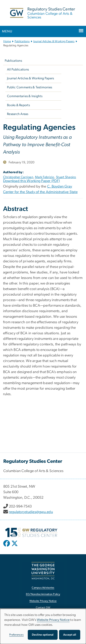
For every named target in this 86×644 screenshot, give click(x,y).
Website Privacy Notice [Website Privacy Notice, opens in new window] (43, 601)
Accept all (70, 635)
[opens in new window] (7, 546)
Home (7, 41)
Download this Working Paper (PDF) (31, 181)
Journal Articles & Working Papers (54, 41)
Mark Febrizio (45, 177)
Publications (22, 41)
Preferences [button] (16, 635)
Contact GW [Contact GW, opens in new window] (43, 608)
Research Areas (18, 114)
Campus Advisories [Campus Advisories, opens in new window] (43, 588)
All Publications (18, 69)
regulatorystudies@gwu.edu (31, 512)
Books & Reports (18, 105)
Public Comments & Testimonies (30, 87)
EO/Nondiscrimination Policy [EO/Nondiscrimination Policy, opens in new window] (43, 594)
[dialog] (43, 626)
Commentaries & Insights (25, 96)
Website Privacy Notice (53, 620)
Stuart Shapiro (66, 177)
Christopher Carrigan (18, 177)
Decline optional (43, 635)
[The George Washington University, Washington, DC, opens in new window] (43, 571)
